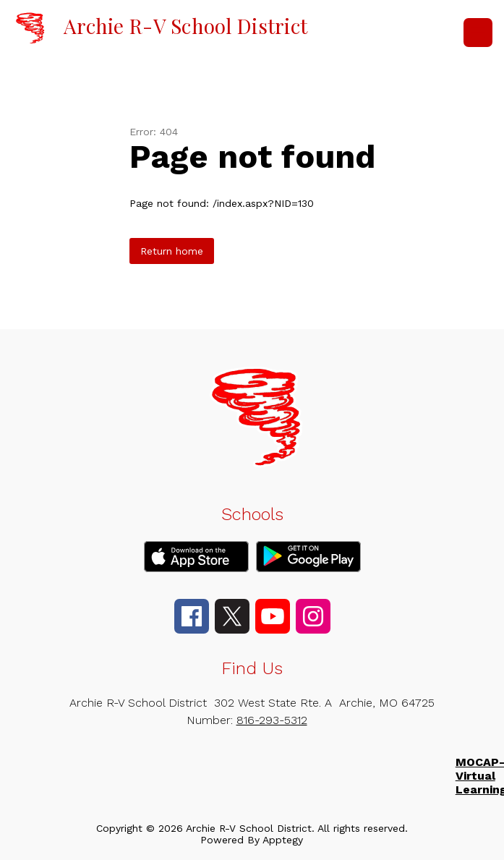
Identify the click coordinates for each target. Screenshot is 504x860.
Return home (172, 251)
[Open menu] (478, 33)
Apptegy (283, 840)
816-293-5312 (272, 720)
